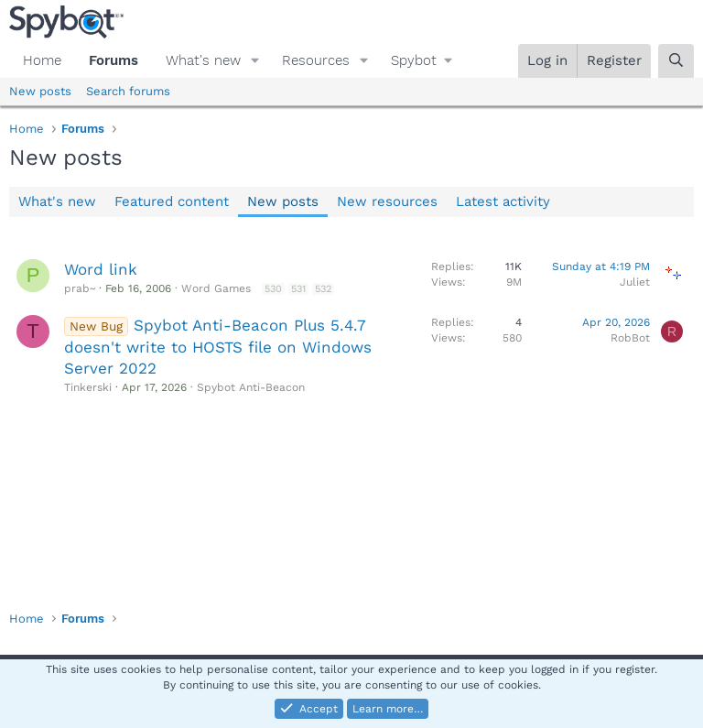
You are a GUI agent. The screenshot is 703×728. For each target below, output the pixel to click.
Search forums (128, 91)
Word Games (216, 288)
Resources (316, 60)
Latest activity (503, 201)
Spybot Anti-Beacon (251, 387)
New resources (387, 201)
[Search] (676, 61)
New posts (40, 91)
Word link (101, 269)
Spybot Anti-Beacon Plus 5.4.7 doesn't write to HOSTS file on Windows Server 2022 (218, 347)
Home (42, 60)
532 (323, 289)
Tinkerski (88, 387)
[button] (255, 61)
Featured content (172, 201)
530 (273, 289)
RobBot (630, 338)
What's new (203, 60)
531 (298, 289)
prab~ (80, 288)
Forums (114, 60)
